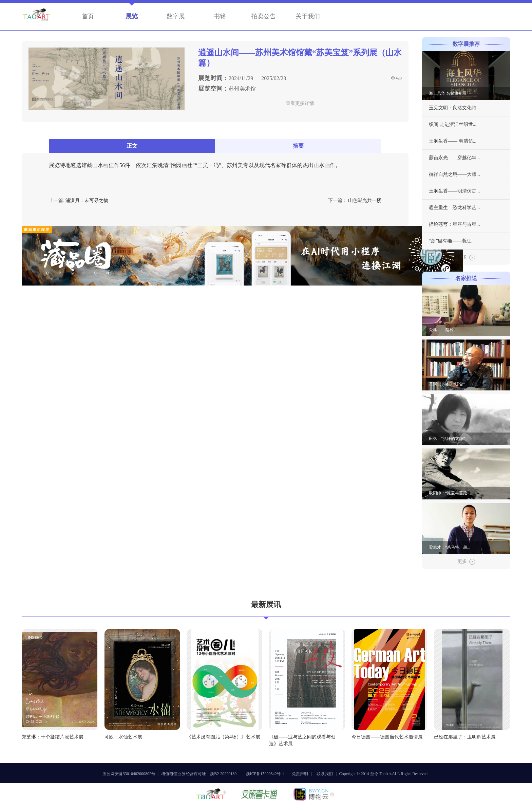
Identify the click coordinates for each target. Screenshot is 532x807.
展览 (132, 16)
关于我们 (308, 16)
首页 (88, 16)
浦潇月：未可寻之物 (87, 200)
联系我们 (325, 774)
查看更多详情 (300, 103)
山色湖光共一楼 (365, 200)
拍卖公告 (264, 16)
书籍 (220, 16)
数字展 (176, 16)
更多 (466, 258)
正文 (132, 146)
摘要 (298, 146)
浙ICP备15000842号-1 (265, 774)
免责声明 (300, 774)
